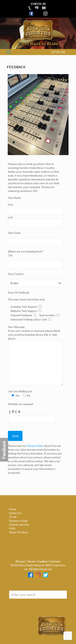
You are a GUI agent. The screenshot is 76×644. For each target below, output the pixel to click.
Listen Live (15, 513)
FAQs (12, 528)
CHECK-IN (38, 4)
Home (13, 509)
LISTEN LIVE (58, 52)
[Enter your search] (38, 595)
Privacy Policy (35, 446)
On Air (13, 517)
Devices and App (19, 525)
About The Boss (19, 532)
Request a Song (18, 521)
